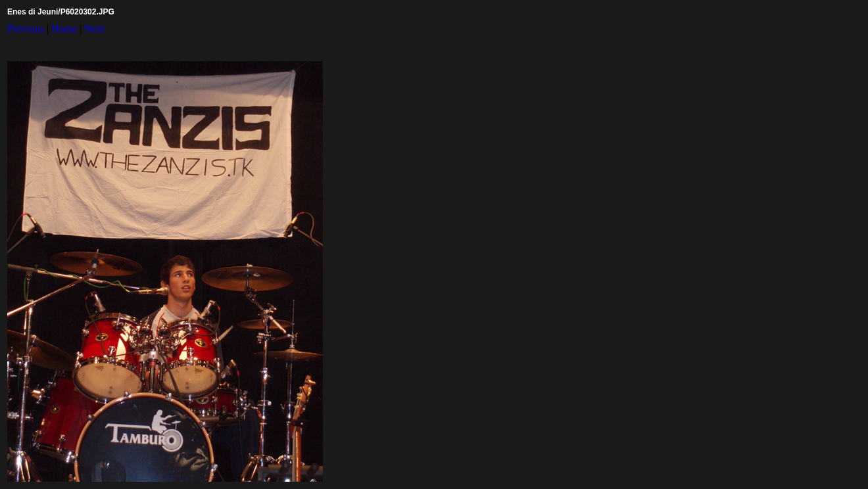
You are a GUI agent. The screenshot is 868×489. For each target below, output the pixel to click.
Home (64, 29)
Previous (26, 29)
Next (95, 29)
